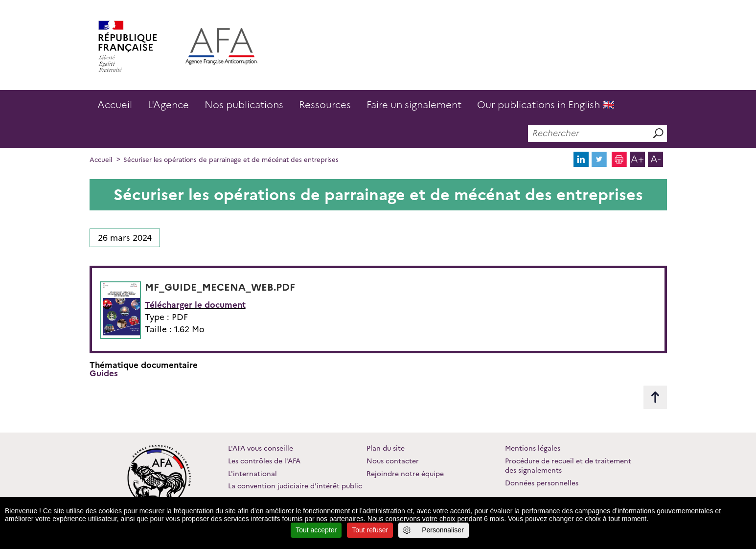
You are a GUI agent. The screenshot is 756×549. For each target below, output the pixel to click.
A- (655, 159)
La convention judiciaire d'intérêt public (295, 486)
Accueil (115, 105)
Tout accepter (316, 530)
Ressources (325, 105)
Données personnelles (542, 483)
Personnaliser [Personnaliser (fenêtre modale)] (443, 530)
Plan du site (386, 448)
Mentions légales (533, 448)
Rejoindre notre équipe (405, 474)
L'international (252, 474)
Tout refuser (370, 530)
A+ (637, 159)
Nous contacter (393, 461)
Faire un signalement (414, 105)
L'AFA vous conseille (261, 448)
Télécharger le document (195, 305)
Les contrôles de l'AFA (264, 461)
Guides (104, 373)
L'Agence (168, 105)
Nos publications (244, 105)
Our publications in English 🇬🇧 (546, 105)
